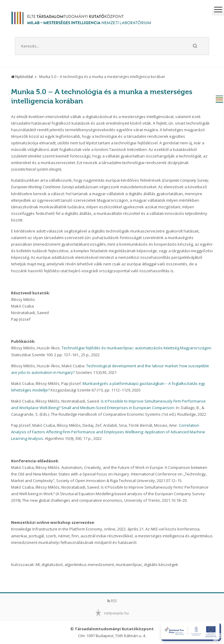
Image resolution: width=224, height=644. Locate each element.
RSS (112, 601)
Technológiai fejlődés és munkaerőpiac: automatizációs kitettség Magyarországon (136, 348)
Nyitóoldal (22, 77)
